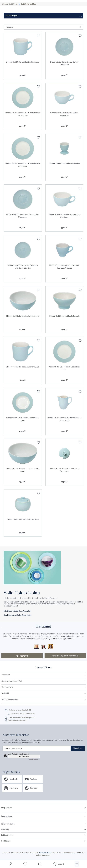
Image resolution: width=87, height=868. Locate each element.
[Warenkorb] (58, 864)
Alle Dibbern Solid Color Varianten (17, 611)
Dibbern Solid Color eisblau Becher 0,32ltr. (23, 62)
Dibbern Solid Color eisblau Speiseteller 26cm (64, 368)
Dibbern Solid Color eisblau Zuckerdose (23, 519)
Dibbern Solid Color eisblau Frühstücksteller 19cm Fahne (23, 114)
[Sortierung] (43, 27)
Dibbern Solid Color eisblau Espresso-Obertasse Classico (64, 267)
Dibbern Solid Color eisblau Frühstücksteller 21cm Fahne (23, 165)
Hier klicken (24, 757)
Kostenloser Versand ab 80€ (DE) (20, 710)
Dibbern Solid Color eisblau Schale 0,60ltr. (23, 316)
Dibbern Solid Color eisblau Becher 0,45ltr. (23, 367)
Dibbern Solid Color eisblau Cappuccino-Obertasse (64, 216)
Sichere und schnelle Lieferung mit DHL (22, 718)
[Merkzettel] (25, 864)
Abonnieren (78, 748)
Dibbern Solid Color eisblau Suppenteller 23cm (23, 419)
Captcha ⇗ (34, 759)
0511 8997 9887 (22, 656)
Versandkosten (45, 852)
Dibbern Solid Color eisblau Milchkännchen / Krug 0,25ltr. (64, 419)
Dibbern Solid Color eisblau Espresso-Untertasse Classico (23, 267)
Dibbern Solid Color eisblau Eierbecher (64, 164)
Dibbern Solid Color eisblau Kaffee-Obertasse (64, 114)
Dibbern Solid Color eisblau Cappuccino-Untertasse (23, 216)
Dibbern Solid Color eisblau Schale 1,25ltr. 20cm (23, 470)
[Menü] (77, 864)
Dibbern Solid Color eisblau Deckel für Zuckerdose (64, 470)
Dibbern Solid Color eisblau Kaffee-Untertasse (64, 63)
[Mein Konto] (11, 864)
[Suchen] (40, 864)
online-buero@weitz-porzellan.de (65, 656)
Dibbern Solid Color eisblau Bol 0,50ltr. (64, 316)
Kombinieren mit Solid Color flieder (18, 615)
